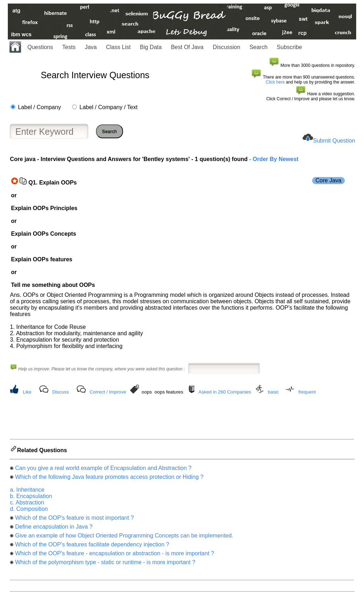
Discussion (227, 47)
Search (259, 47)
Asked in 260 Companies (225, 392)
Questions (40, 47)
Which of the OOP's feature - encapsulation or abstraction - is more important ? (114, 555)
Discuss (61, 392)
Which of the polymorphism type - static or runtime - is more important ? (105, 564)
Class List (118, 47)
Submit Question (334, 141)
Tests (69, 47)
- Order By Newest (273, 159)
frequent (307, 392)
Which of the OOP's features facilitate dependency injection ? (92, 547)
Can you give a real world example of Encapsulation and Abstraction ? (103, 470)
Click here (275, 82)
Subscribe (290, 47)
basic (274, 392)
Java (91, 47)
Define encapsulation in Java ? (54, 529)
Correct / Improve (108, 392)
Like (27, 392)
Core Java (329, 180)
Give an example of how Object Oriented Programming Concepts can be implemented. (124, 538)
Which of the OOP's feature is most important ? (74, 520)
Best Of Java (187, 47)
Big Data (151, 47)
